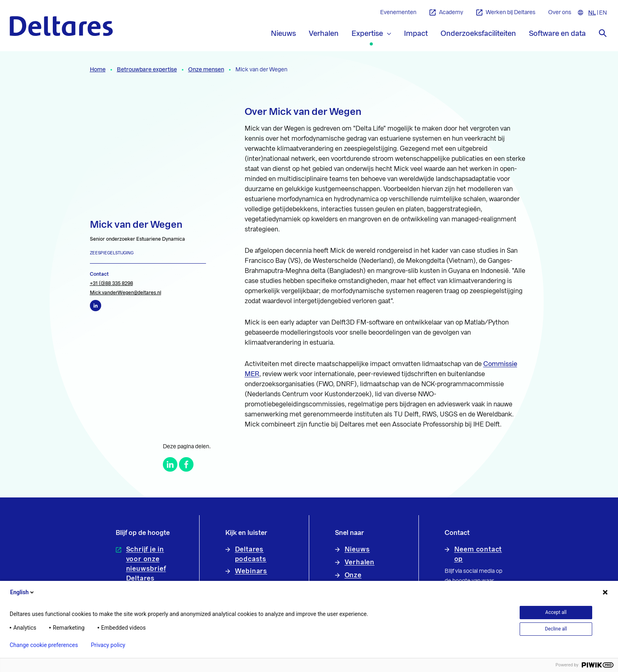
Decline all (556, 629)
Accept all (556, 612)
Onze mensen (206, 70)
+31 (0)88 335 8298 (111, 283)
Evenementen (398, 12)
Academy (446, 13)
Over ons (560, 12)
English (23, 592)
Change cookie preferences (44, 645)
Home (98, 70)
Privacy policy (108, 645)
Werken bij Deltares (506, 13)
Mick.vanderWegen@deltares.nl (126, 293)
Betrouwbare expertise (147, 70)
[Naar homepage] (61, 26)
